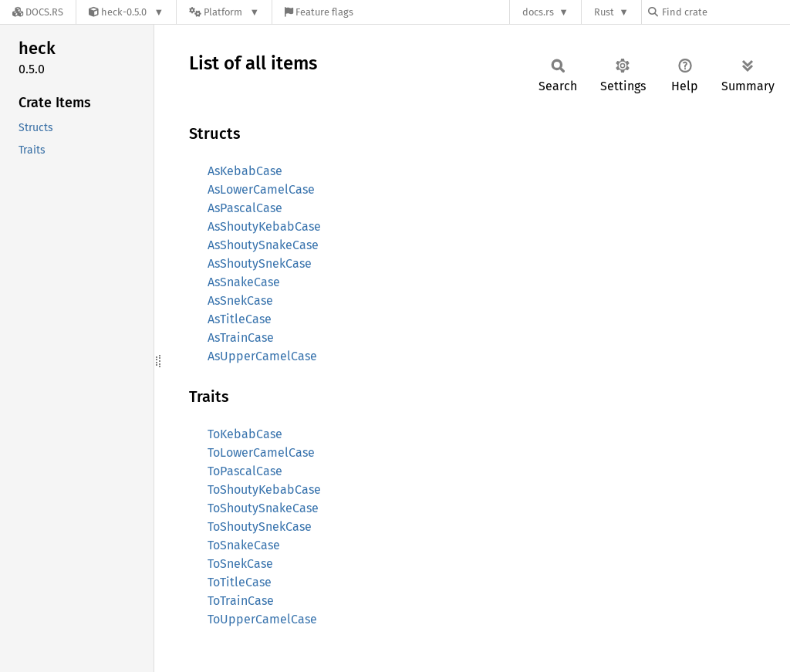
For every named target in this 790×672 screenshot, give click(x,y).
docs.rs (538, 12)
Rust (604, 12)
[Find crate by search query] (725, 12)
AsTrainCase (241, 338)
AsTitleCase (240, 319)
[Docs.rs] (38, 12)
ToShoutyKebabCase (264, 490)
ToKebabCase (245, 434)
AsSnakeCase (244, 282)
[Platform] (224, 12)
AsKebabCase (245, 171)
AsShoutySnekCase (260, 263)
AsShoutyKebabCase (264, 226)
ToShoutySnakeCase (263, 508)
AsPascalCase (245, 208)
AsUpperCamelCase (262, 356)
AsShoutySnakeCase (263, 245)
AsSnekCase (240, 301)
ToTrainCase (241, 601)
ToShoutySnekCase (260, 527)
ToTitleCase (240, 582)
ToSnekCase (240, 564)
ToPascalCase (245, 471)
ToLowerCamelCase (261, 453)
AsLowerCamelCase (261, 189)
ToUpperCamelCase (262, 619)
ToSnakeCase (244, 545)
